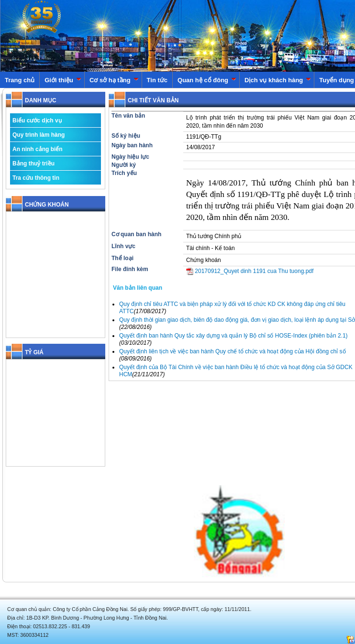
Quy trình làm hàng (39, 135)
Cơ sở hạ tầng (114, 80)
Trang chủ (20, 80)
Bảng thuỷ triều (33, 164)
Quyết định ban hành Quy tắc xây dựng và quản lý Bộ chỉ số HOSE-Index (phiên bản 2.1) (233, 336)
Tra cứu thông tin (36, 178)
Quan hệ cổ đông (207, 80)
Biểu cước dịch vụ (37, 120)
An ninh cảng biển (38, 149)
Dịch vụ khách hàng (278, 80)
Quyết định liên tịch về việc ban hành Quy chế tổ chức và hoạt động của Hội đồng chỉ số (233, 351)
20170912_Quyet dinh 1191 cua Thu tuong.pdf (250, 271)
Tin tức (157, 80)
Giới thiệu (63, 80)
